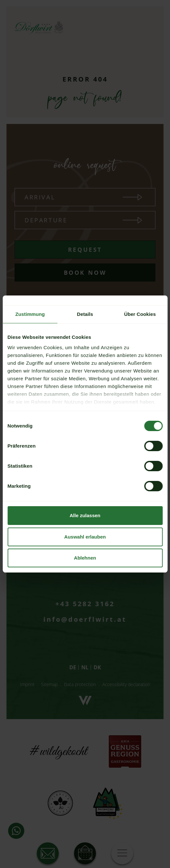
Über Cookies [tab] (140, 314)
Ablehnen (85, 558)
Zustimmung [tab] (30, 314)
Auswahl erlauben (85, 537)
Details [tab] (85, 314)
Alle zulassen (85, 515)
